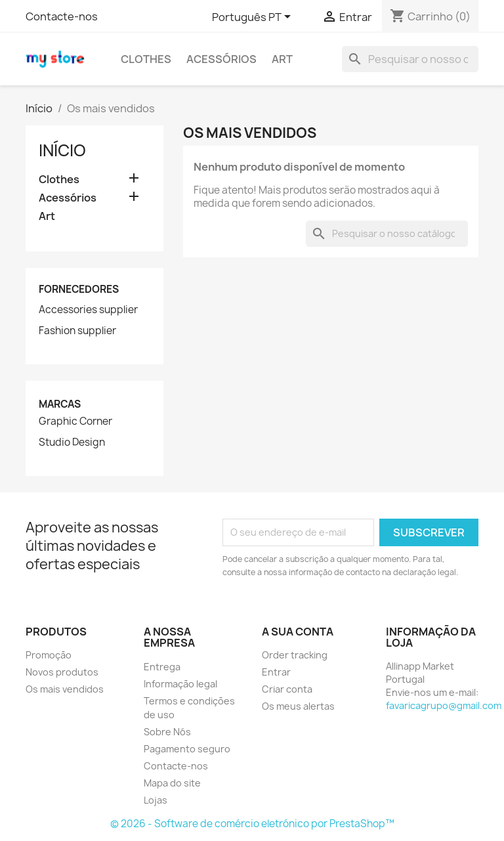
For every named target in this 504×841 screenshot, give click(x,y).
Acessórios (221, 59)
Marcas (60, 404)
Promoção (49, 655)
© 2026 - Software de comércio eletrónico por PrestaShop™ (252, 824)
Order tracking (295, 655)
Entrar (276, 672)
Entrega (162, 667)
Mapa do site (172, 783)
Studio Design (72, 442)
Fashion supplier (77, 331)
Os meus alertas (298, 706)
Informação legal (180, 684)
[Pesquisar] (410, 59)
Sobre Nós (167, 732)
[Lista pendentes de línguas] (254, 18)
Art (282, 59)
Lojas (156, 800)
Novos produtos (62, 672)
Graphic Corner (75, 421)
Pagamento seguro (187, 749)
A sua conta (298, 632)
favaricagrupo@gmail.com (444, 705)
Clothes (146, 59)
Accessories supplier (88, 310)
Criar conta (287, 689)
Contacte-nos (62, 16)
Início (62, 150)
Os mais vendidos (65, 689)
